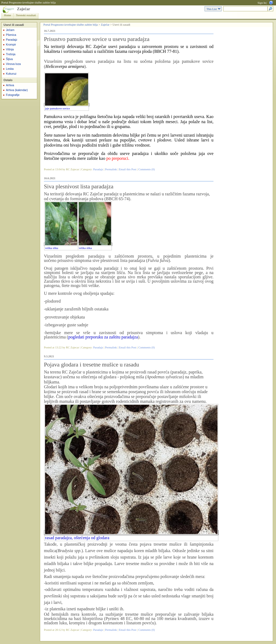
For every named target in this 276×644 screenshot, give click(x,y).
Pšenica (11, 35)
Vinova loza (13, 64)
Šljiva (9, 59)
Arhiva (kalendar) (17, 90)
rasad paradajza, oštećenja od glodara (77, 538)
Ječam (10, 30)
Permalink (111, 169)
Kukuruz (11, 74)
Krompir (11, 44)
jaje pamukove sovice (57, 108)
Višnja (10, 49)
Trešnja (11, 54)
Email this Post (128, 169)
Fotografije (13, 95)
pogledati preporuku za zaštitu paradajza (103, 337)
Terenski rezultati (26, 15)
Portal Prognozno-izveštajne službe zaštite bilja (29, 3)
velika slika (52, 248)
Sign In (262, 3)
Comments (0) (146, 169)
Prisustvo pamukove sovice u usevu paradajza (97, 39)
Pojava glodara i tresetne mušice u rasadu (92, 365)
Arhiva (10, 85)
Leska (10, 69)
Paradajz (12, 40)
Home (8, 15)
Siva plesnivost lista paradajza (79, 186)
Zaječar (24, 9)
